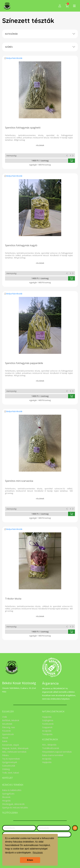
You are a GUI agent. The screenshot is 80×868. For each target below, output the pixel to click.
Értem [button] (30, 860)
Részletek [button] (38, 853)
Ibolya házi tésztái (14, 58)
